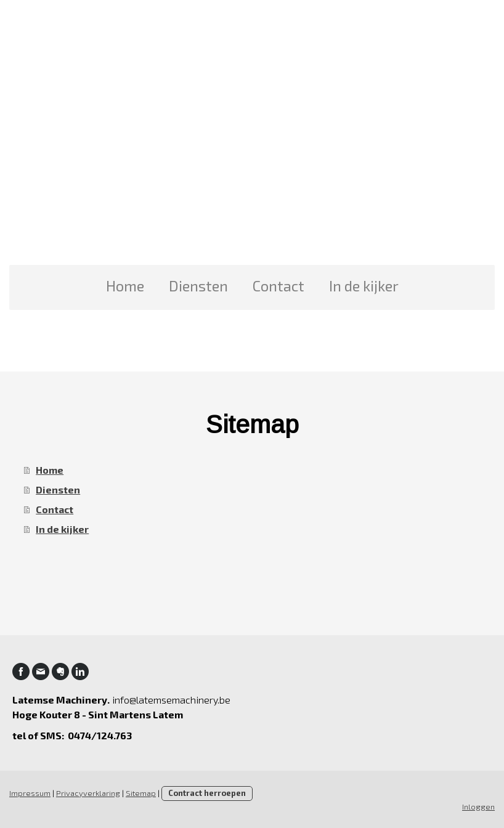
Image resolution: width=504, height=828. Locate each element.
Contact (278, 286)
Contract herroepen (207, 793)
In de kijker (364, 286)
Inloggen (478, 806)
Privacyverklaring (88, 793)
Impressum (30, 793)
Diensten (198, 286)
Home (125, 286)
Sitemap (141, 793)
